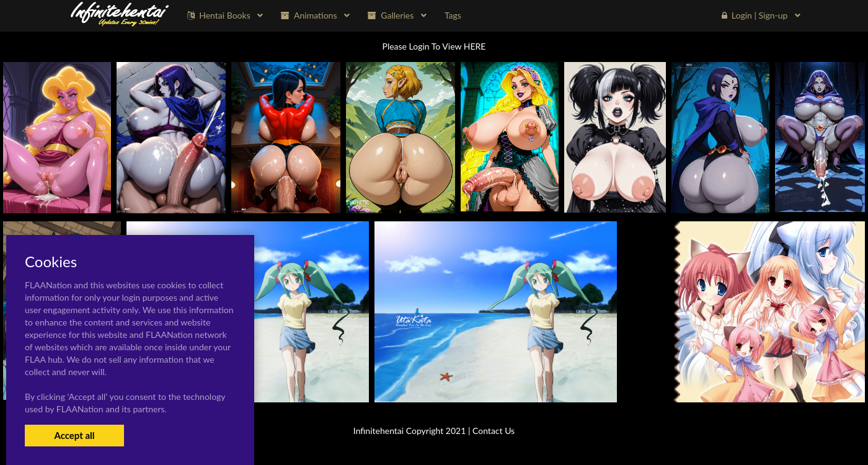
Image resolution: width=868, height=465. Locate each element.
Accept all (74, 435)
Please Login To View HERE (434, 46)
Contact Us (494, 431)
